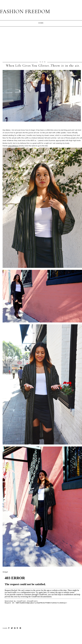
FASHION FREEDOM (25, 11)
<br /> (43, 597)
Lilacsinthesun (13, 146)
